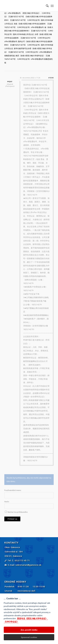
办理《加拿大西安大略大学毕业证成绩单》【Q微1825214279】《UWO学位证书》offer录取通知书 (28, 38)
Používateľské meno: (13, 490)
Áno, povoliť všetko (29, 630)
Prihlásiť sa (12, 519)
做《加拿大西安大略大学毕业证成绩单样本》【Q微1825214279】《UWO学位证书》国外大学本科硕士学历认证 (29, 31)
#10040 (51, 78)
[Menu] (52, 6)
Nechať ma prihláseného (18, 512)
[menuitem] (46, 6)
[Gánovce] (24, 6)
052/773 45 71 (22, 560)
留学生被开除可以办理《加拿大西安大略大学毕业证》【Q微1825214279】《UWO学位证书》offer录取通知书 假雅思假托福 (28, 52)
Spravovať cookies (29, 637)
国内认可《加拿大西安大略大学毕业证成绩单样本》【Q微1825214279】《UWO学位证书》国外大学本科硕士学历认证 (29, 45)
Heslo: (7, 502)
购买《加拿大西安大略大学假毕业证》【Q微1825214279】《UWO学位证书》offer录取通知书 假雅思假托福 (28, 59)
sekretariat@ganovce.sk (28, 565)
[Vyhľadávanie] (46, 6)
